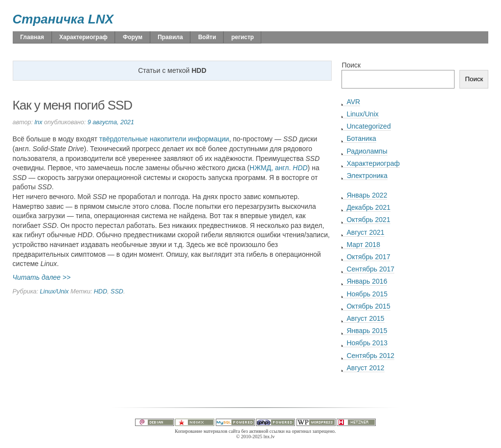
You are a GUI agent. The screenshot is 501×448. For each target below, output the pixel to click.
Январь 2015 (367, 331)
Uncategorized (368, 126)
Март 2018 (363, 245)
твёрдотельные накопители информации (164, 139)
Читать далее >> (42, 277)
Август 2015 (365, 318)
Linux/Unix (55, 291)
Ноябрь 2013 (367, 343)
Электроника (367, 176)
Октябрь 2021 (368, 220)
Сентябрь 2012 (370, 356)
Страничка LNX (63, 19)
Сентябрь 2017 (370, 269)
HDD (101, 291)
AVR (353, 102)
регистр (243, 37)
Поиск (351, 65)
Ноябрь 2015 (367, 294)
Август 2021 (365, 232)
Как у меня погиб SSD (73, 105)
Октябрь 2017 (368, 257)
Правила (170, 37)
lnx (38, 122)
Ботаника (361, 138)
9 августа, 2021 (111, 122)
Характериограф (83, 37)
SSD (117, 291)
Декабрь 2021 (368, 207)
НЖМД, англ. (279, 168)
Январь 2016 (367, 281)
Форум (133, 37)
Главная (32, 37)
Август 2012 (365, 368)
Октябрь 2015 (368, 306)
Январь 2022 (367, 195)
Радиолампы (367, 151)
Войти (207, 37)
